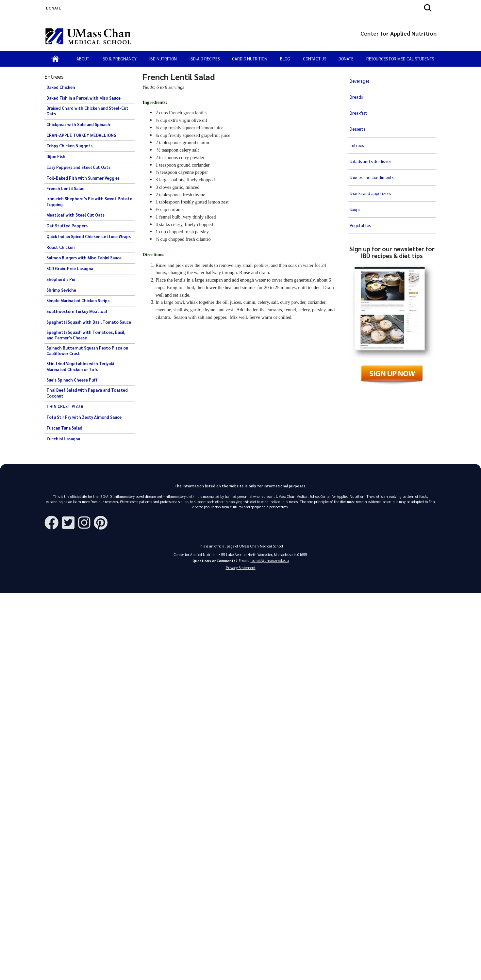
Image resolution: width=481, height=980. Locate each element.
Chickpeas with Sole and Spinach (78, 124)
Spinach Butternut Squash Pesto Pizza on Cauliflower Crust (87, 351)
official (220, 546)
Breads (356, 89)
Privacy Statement (241, 570)
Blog (285, 59)
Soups (356, 164)
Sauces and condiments (373, 142)
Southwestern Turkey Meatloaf (77, 311)
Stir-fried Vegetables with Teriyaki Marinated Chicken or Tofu (80, 367)
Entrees (357, 121)
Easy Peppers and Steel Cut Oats (78, 167)
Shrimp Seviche (61, 290)
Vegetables (361, 174)
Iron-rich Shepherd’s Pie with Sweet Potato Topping (89, 202)
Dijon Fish (56, 156)
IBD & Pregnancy (119, 59)
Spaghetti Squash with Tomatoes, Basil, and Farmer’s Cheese (86, 335)
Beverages (360, 78)
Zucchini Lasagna (63, 439)
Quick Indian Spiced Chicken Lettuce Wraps (89, 237)
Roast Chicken (60, 247)
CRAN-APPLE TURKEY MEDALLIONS (81, 135)
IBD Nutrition (163, 59)
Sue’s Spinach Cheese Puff (72, 380)
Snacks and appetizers (372, 153)
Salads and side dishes (371, 132)
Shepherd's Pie (61, 279)
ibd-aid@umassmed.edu (270, 561)
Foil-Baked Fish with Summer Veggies (83, 178)
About (83, 59)
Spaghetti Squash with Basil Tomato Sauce (89, 322)
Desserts (358, 110)
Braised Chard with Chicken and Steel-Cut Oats (87, 111)
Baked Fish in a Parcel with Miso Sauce (83, 98)
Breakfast (359, 99)
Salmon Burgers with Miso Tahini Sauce (84, 258)
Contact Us (315, 59)
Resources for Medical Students (400, 59)
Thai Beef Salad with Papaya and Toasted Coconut (87, 393)
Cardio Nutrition (250, 59)
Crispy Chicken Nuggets (69, 146)
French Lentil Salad (66, 188)
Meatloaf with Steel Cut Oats (75, 215)
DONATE (54, 8)
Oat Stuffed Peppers (67, 226)
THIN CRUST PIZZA (65, 406)
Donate (346, 59)
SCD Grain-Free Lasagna (70, 269)
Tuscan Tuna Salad (64, 428)
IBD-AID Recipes (205, 59)
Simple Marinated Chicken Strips (78, 301)
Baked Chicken (61, 87)
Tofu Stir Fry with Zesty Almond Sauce (84, 417)
